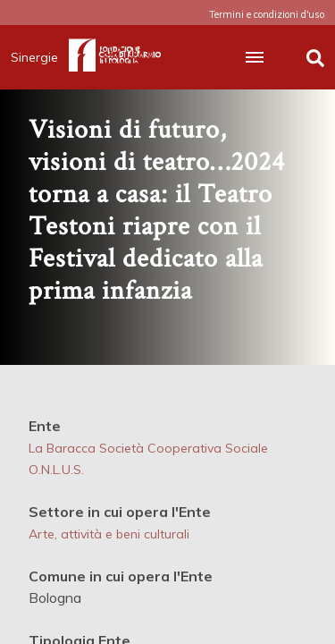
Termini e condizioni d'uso (267, 14)
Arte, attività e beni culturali (109, 534)
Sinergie (40, 57)
